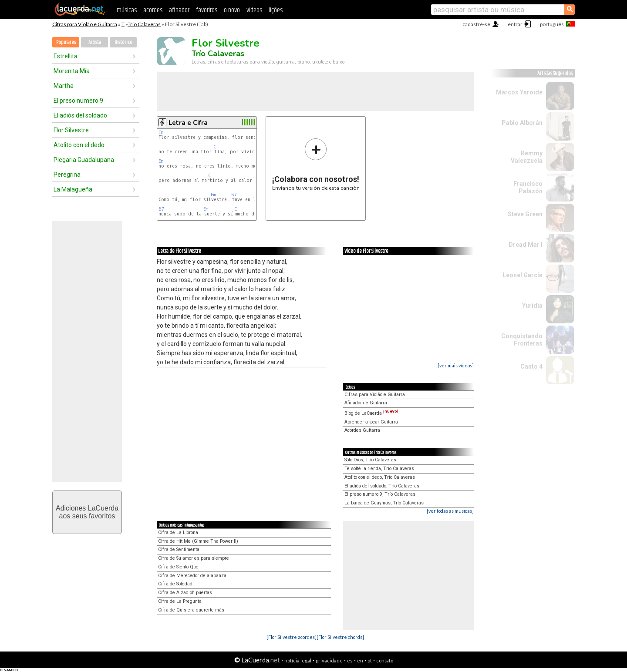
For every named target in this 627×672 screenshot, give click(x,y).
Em (161, 133)
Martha (64, 86)
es (350, 660)
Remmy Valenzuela (527, 157)
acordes (153, 10)
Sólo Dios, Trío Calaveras (370, 460)
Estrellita (66, 56)
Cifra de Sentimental (179, 549)
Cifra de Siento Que (178, 567)
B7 (234, 195)
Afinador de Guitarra (366, 403)
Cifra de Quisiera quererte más (191, 610)
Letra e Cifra (188, 123)
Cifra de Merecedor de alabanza (192, 576)
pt (370, 660)
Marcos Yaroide (519, 92)
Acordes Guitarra (362, 430)
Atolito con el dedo (79, 145)
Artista (95, 42)
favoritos (207, 10)
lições (276, 10)
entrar (515, 24)
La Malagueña (73, 189)
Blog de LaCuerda (371, 413)
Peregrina (67, 175)
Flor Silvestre (71, 130)
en (360, 660)
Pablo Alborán (522, 123)
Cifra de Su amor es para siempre (194, 558)
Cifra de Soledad (175, 584)
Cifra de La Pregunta (180, 601)
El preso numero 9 (78, 101)
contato (385, 660)
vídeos (254, 10)
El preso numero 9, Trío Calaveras (380, 494)
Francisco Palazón (528, 187)
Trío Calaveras (144, 24)
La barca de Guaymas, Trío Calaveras (384, 503)
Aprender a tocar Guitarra (371, 422)
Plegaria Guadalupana (84, 160)
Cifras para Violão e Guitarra (85, 24)
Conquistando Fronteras (522, 340)
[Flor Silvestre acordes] (292, 637)
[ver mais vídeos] (456, 365)
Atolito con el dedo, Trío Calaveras (380, 477)
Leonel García (522, 275)
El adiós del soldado (80, 115)
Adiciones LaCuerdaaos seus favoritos (87, 512)
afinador (179, 10)
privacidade (329, 660)
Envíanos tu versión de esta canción (316, 164)
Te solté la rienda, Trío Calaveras (379, 469)
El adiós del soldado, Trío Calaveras (382, 486)
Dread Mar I (526, 245)
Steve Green (525, 214)
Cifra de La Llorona (178, 533)
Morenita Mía (72, 71)
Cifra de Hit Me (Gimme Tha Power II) (198, 541)
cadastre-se (476, 24)
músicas (127, 10)
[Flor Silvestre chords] (340, 637)
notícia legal (298, 660)
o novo (232, 10)
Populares (66, 42)
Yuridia (532, 306)
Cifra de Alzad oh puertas (185, 593)
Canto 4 (531, 366)
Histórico (123, 42)
